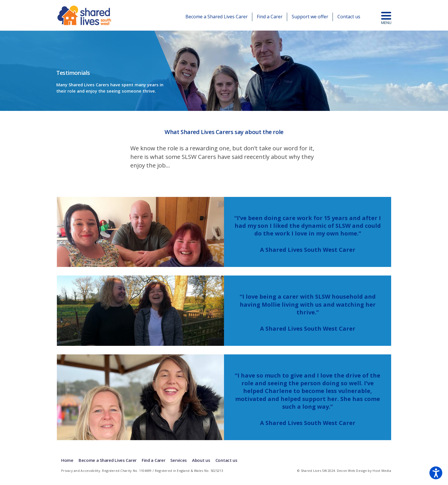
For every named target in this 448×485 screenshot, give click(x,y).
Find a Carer (270, 17)
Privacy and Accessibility (81, 471)
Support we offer (310, 17)
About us (201, 460)
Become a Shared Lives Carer (217, 17)
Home (67, 460)
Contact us (349, 17)
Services (179, 460)
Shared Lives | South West (85, 15)
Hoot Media (382, 471)
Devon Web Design (352, 471)
